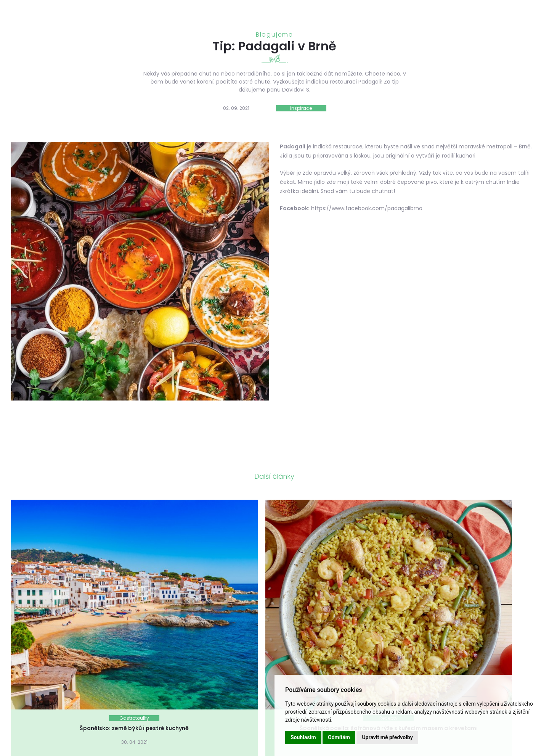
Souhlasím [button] (303, 737)
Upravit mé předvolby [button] (387, 737)
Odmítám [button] (339, 737)
